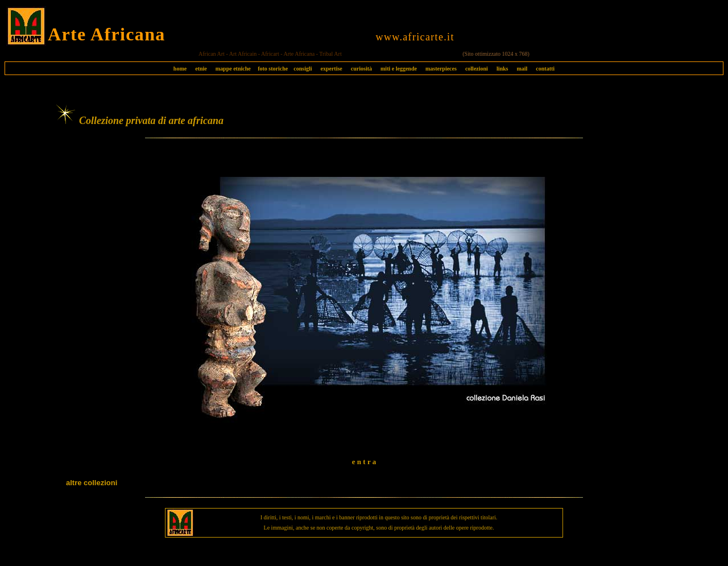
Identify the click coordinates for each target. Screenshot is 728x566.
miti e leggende (399, 69)
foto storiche (273, 69)
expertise (331, 69)
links (502, 69)
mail (522, 69)
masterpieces (441, 69)
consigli (303, 69)
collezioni (477, 69)
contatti (545, 69)
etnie (198, 69)
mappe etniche (233, 69)
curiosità (361, 69)
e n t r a (364, 462)
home (180, 69)
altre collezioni (92, 483)
